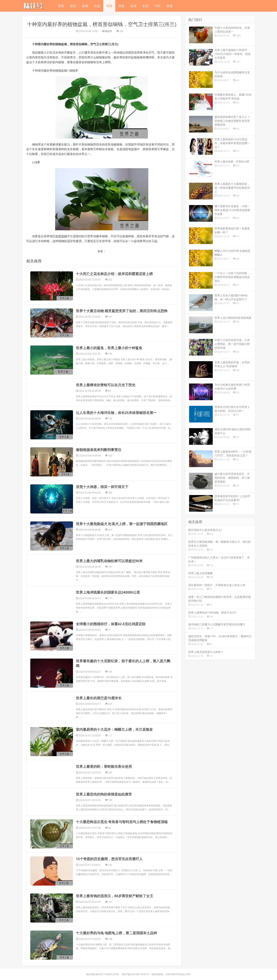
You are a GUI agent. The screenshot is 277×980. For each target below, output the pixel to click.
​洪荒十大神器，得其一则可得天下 (102, 487)
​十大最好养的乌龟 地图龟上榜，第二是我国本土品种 (117, 933)
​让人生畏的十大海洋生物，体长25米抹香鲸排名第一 (116, 413)
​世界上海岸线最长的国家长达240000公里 (108, 592)
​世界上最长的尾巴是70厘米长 (99, 698)
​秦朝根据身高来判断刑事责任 (99, 450)
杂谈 (133, 6)
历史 (121, 6)
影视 (85, 6)
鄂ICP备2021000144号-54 (135, 974)
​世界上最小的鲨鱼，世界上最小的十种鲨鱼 (109, 348)
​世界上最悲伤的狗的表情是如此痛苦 (104, 794)
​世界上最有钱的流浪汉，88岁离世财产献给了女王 (115, 896)
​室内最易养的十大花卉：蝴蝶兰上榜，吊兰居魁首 (114, 729)
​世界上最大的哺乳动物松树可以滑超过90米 (109, 561)
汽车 (157, 6)
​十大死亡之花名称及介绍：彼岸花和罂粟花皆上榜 (114, 274)
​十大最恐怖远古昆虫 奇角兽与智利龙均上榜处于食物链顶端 (122, 822)
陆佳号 (109, 31)
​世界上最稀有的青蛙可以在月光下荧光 (106, 385)
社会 (97, 6)
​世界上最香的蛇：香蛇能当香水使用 (104, 766)
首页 (61, 6)
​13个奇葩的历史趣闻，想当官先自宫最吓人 (109, 859)
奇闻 (109, 6)
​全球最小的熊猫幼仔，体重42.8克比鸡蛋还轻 (111, 624)
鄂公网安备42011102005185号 (103, 974)
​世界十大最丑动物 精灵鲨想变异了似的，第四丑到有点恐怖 (122, 311)
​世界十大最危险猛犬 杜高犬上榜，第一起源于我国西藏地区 (122, 524)
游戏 (169, 6)
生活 (145, 6)
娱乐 (73, 6)
